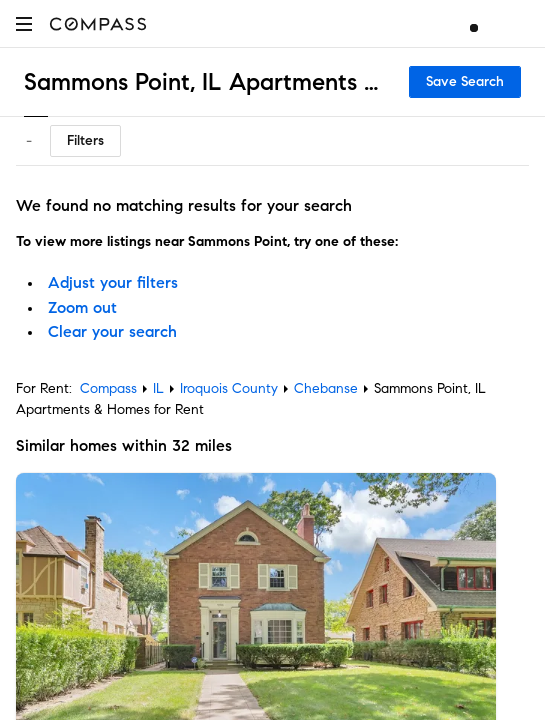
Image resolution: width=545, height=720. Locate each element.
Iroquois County (229, 388)
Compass (108, 388)
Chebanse (326, 388)
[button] (24, 23)
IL (158, 388)
